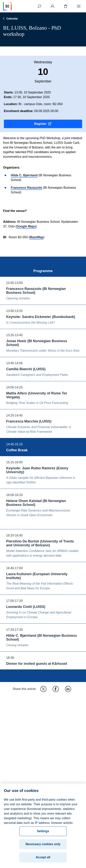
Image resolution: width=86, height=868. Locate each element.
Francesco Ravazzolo (27, 188)
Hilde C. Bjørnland (24, 175)
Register (43, 124)
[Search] (39, 6)
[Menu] (79, 6)
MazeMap (37, 237)
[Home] (7, 6)
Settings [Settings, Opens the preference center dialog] (43, 834)
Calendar (10, 19)
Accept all (43, 860)
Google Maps (26, 226)
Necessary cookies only (43, 847)
